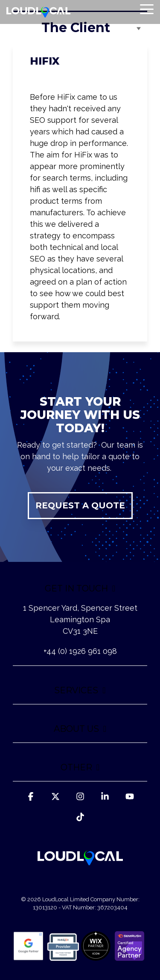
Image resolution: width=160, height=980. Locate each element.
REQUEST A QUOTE (80, 505)
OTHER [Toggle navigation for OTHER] (76, 767)
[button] (147, 9)
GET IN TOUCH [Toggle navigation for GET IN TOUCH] (76, 588)
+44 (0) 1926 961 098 (80, 651)
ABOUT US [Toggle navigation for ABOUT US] (76, 729)
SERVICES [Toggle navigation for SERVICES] (76, 690)
